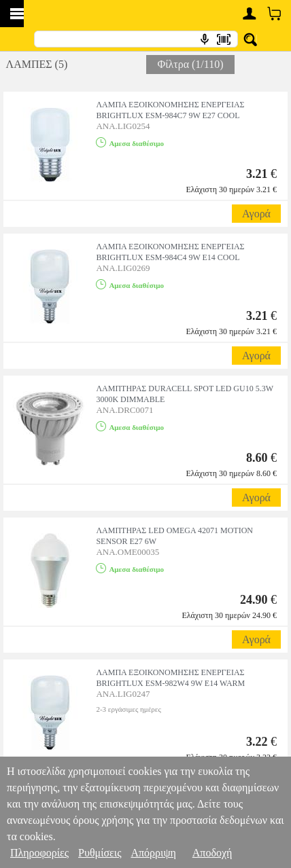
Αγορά (256, 214)
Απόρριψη (153, 853)
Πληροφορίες (39, 853)
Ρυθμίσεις (100, 853)
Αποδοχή (212, 853)
